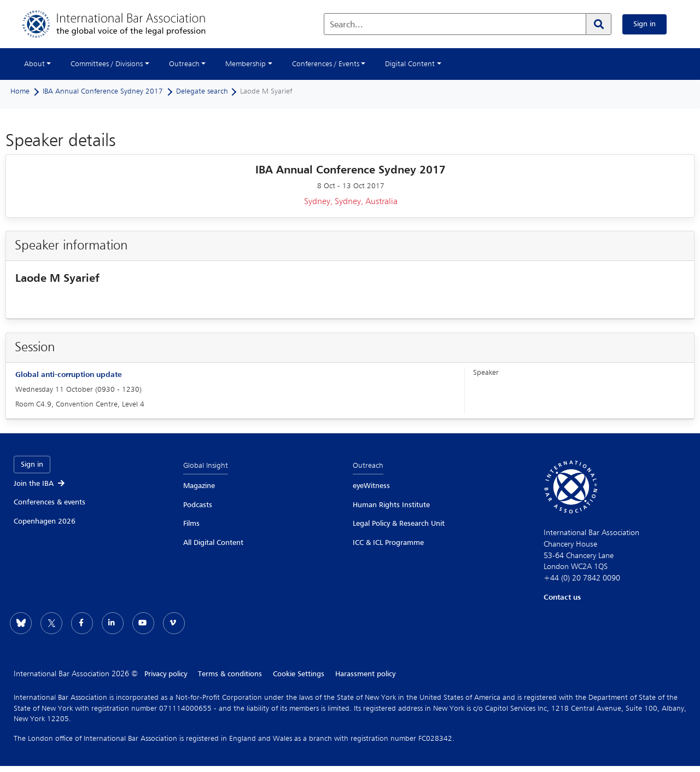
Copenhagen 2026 (45, 521)
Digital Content (410, 64)
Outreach (184, 64)
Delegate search (202, 91)
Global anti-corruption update (68, 375)
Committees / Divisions (107, 64)
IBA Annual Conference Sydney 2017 (103, 91)
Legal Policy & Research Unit (399, 524)
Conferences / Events (326, 64)
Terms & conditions (230, 674)
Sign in (644, 24)
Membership (246, 64)
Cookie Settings (299, 674)
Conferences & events (49, 502)
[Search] (598, 24)
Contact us (562, 597)
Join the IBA (40, 484)
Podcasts (198, 505)
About (34, 64)
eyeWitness (371, 486)
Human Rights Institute (391, 505)
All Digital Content (213, 543)
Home (20, 91)
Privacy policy (166, 674)
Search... (346, 25)
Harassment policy (365, 674)
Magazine (199, 486)
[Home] (125, 24)
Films (191, 524)
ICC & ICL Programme (388, 543)
